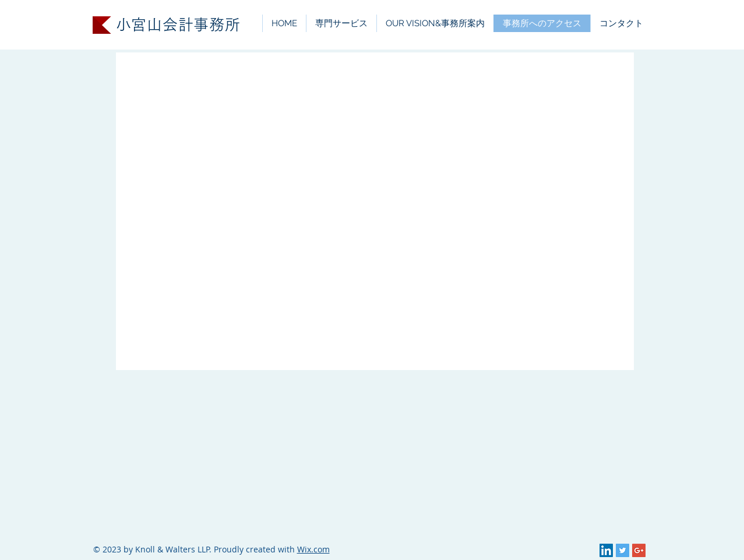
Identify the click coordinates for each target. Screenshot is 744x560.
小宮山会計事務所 (178, 25)
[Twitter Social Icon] (623, 550)
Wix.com (313, 549)
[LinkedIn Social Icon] (606, 550)
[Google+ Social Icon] (639, 550)
